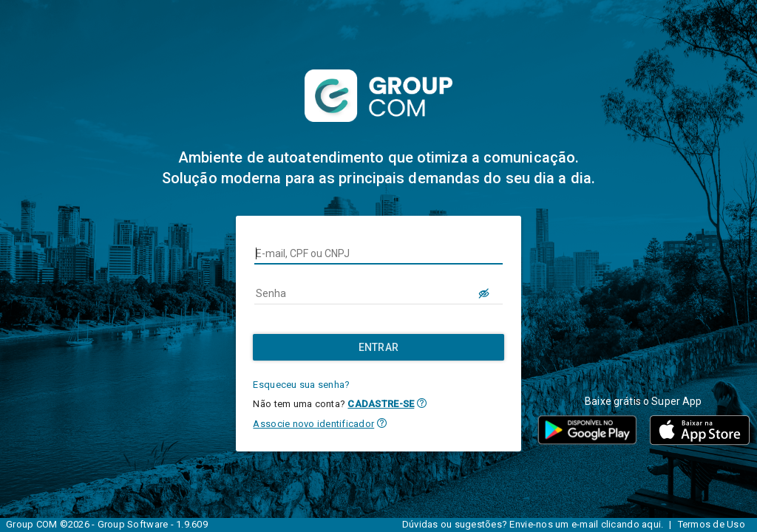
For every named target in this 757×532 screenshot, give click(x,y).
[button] (422, 403)
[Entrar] (378, 347)
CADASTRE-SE (381, 404)
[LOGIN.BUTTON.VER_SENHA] (485, 293)
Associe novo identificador (313, 424)
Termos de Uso (712, 524)
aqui (651, 524)
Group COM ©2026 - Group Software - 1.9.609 (107, 524)
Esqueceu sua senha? (301, 385)
